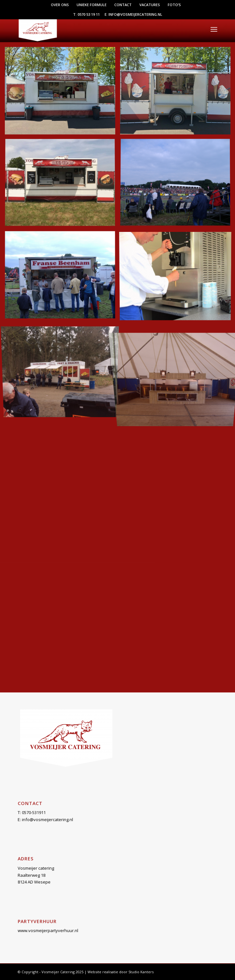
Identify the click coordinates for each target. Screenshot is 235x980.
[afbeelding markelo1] (62, 370)
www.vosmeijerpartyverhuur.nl (48, 930)
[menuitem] (60, 5)
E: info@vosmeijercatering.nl (133, 14)
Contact (123, 5)
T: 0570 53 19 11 (86, 14)
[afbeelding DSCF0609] (62, 277)
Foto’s (174, 5)
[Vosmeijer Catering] (98, 29)
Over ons (60, 5)
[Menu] (214, 29)
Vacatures (150, 5)
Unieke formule (92, 5)
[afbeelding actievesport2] (62, 93)
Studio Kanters (141, 972)
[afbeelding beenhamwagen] (62, 185)
